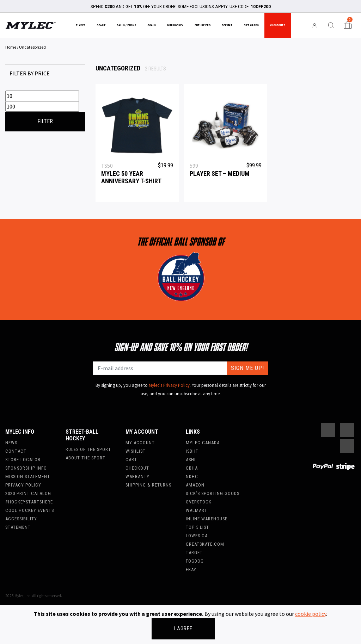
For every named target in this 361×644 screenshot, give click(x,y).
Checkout (137, 468)
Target (194, 553)
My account (140, 443)
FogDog (195, 561)
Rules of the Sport (88, 449)
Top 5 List (197, 527)
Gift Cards (251, 25)
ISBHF (192, 451)
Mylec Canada (203, 443)
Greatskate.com (205, 544)
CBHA (192, 468)
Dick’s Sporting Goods (213, 493)
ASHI (191, 460)
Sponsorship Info (26, 468)
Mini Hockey (175, 25)
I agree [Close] (183, 628)
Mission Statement (28, 476)
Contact (16, 451)
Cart (131, 460)
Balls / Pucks (126, 25)
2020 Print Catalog (28, 493)
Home (11, 47)
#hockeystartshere (29, 502)
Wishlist (136, 451)
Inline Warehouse (207, 519)
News (11, 443)
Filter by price (30, 73)
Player (81, 25)
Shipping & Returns (148, 485)
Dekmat (227, 25)
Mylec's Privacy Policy (169, 385)
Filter (45, 121)
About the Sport (85, 458)
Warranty (137, 476)
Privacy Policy (23, 485)
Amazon (195, 485)
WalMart (197, 510)
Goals (152, 25)
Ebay (191, 569)
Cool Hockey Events (30, 510)
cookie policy (311, 614)
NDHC (192, 476)
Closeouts (278, 25)
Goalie (101, 25)
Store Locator (23, 460)
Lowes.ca (197, 536)
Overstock (199, 502)
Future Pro (203, 25)
